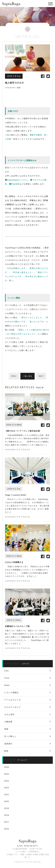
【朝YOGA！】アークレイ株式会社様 (22, 431)
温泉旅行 (8, 744)
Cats (7, 671)
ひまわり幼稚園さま (14, 562)
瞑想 (6, 751)
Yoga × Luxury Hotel (16, 495)
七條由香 (8, 722)
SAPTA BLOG (28, 36)
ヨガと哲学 (9, 714)
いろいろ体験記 (11, 693)
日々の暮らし (10, 736)
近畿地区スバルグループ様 (17, 626)
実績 (19, 88)
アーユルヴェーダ (12, 700)
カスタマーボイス (12, 707)
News (7, 685)
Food (7, 678)
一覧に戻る (27, 376)
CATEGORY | (11, 88)
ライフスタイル (23, 450)
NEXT (41, 376)
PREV (14, 376)
